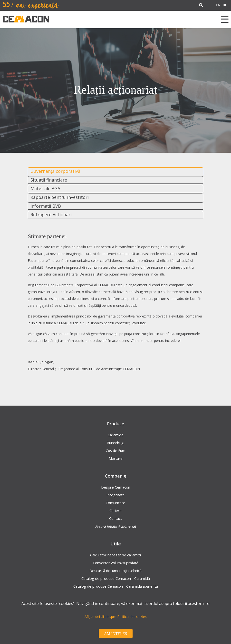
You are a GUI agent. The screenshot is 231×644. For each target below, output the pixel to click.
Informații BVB (46, 206)
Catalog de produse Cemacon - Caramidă (116, 578)
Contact (116, 518)
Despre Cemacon (116, 487)
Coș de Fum (115, 450)
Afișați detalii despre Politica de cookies (116, 617)
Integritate (116, 495)
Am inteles (116, 634)
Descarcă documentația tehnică (115, 571)
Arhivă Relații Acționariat (116, 526)
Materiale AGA (45, 188)
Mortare (116, 458)
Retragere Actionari (51, 215)
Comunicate (115, 503)
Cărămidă (115, 435)
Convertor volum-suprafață (115, 563)
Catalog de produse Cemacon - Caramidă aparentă (116, 586)
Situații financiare (49, 180)
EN (218, 5)
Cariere (115, 511)
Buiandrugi (115, 443)
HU (225, 5)
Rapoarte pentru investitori (60, 197)
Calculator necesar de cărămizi (115, 555)
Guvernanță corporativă (55, 171)
